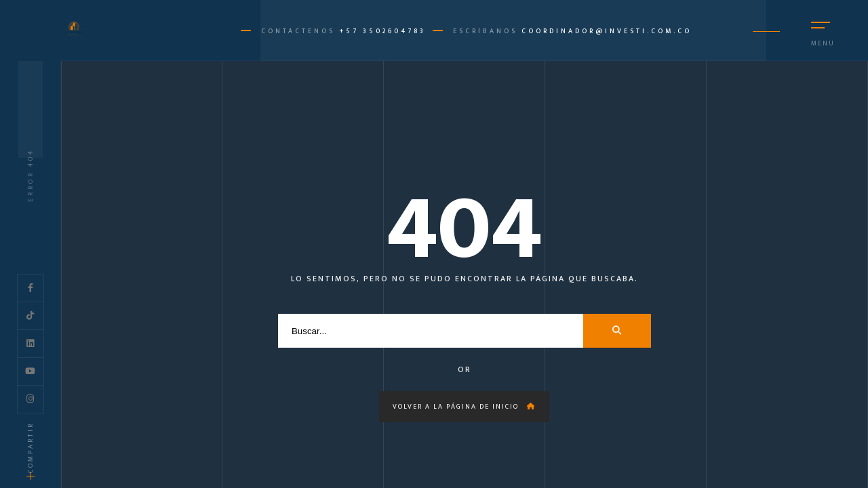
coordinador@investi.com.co (607, 31)
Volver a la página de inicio (464, 407)
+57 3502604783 (382, 31)
